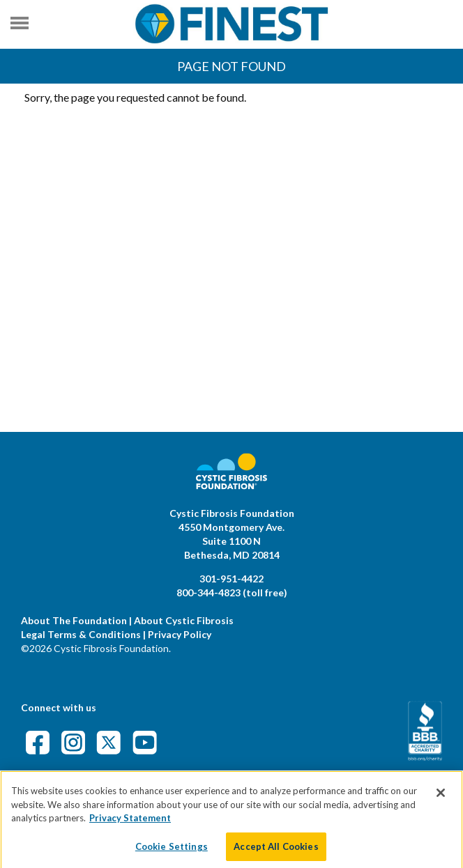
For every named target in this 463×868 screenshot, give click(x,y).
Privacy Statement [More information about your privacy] (130, 824)
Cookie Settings (172, 853)
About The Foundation (74, 620)
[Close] (441, 799)
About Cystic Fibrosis (184, 620)
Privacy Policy (180, 634)
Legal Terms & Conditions (81, 634)
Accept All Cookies (276, 853)
